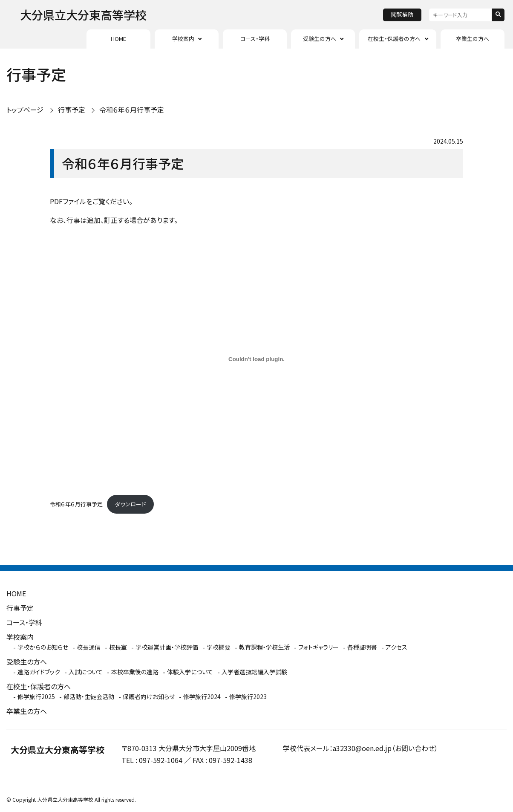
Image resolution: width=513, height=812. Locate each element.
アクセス (396, 647)
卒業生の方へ (473, 39)
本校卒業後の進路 (135, 672)
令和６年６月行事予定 (132, 110)
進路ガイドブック (39, 672)
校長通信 (89, 647)
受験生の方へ (320, 39)
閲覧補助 (402, 14)
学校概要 (219, 647)
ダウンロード (130, 504)
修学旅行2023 (248, 696)
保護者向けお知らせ (149, 696)
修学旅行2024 (202, 696)
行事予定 (72, 110)
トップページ (25, 110)
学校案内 (183, 39)
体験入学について (190, 672)
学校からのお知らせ (43, 647)
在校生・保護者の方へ (394, 39)
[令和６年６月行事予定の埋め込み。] (256, 359)
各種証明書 (362, 647)
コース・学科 (255, 39)
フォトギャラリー (318, 647)
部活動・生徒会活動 (89, 696)
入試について (86, 672)
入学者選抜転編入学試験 (254, 672)
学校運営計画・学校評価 (167, 647)
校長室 (118, 647)
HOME (118, 39)
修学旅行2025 (36, 696)
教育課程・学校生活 (264, 647)
